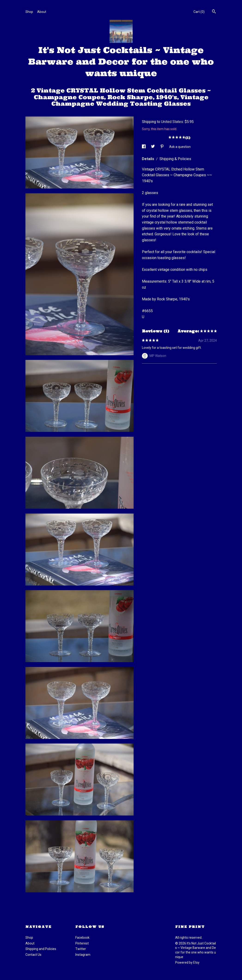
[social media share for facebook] (144, 147)
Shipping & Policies (175, 159)
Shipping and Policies (41, 949)
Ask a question (180, 147)
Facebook (82, 938)
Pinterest (82, 943)
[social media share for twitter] (153, 147)
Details (149, 159)
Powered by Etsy (187, 962)
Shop (29, 12)
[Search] (214, 12)
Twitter (81, 949)
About (42, 12)
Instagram (83, 955)
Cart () (199, 12)
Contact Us (33, 955)
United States (172, 122)
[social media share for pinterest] (162, 147)
